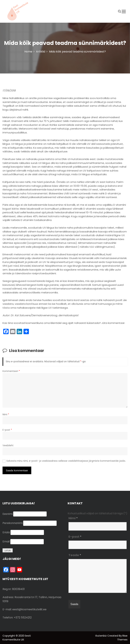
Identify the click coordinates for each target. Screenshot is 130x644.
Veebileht (8, 446)
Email (6, 541)
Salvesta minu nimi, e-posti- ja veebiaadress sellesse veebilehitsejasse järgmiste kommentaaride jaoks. (66, 461)
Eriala (6, 532)
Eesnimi (8, 514)
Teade (75, 555)
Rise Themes (122, 638)
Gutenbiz (101, 636)
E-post (7, 430)
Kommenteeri (11, 371)
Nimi (6, 415)
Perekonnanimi (13, 523)
